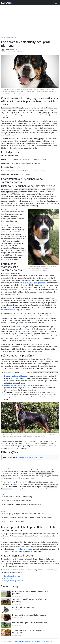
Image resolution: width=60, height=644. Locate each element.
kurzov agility (28, 283)
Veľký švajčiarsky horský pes (14, 581)
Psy (2, 37)
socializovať (11, 310)
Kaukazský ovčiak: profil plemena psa (30, 457)
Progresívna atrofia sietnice (15, 385)
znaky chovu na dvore (26, 549)
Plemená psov (11, 37)
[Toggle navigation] (56, 3)
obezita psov (19, 484)
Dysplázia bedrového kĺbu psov (16, 376)
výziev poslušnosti (40, 283)
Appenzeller (8, 578)
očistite (23, 331)
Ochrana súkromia (38, 641)
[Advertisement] (30, 20)
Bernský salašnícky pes (12, 576)
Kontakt (49, 641)
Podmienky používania (22, 641)
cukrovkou (48, 395)
